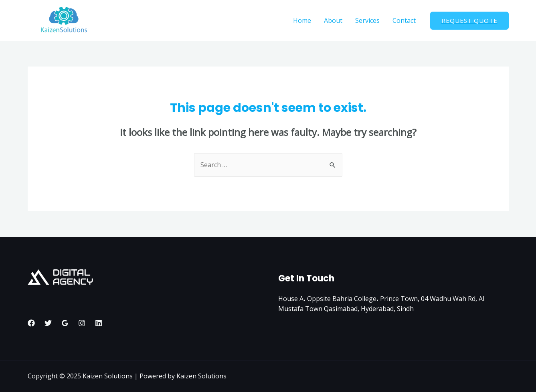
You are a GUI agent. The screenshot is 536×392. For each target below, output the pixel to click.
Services (367, 20)
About (333, 20)
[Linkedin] (99, 323)
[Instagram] (82, 323)
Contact (404, 20)
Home (302, 20)
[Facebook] (31, 323)
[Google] (65, 323)
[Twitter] (48, 323)
